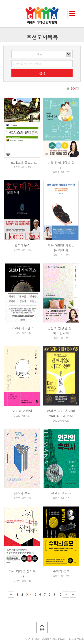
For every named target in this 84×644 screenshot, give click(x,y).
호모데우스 (22, 245)
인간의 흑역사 (61, 493)
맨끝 (73, 595)
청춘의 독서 (22, 493)
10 (60, 594)
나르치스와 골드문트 (22, 163)
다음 (66, 595)
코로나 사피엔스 (22, 328)
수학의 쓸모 (61, 571)
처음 (11, 595)
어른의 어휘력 (22, 411)
